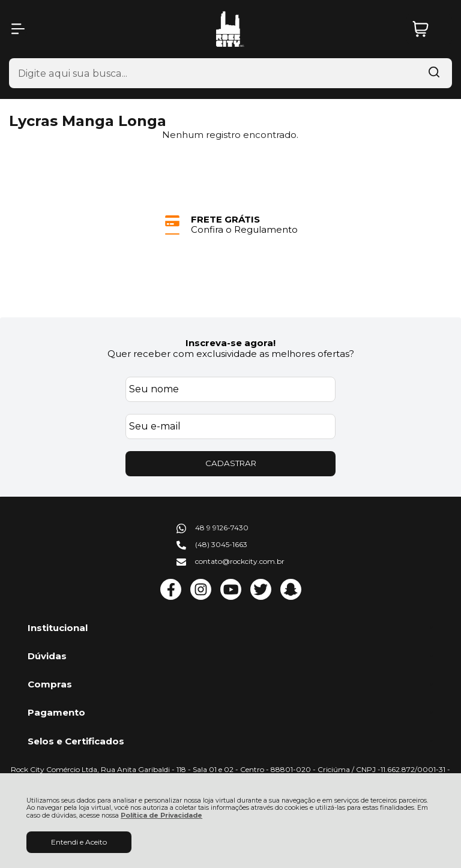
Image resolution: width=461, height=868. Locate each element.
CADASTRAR (231, 463)
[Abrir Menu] (18, 29)
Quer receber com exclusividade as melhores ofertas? (231, 354)
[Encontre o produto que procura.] (434, 73)
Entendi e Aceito (79, 842)
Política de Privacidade (161, 816)
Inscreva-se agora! (230, 343)
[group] (230, 225)
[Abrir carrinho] (429, 29)
